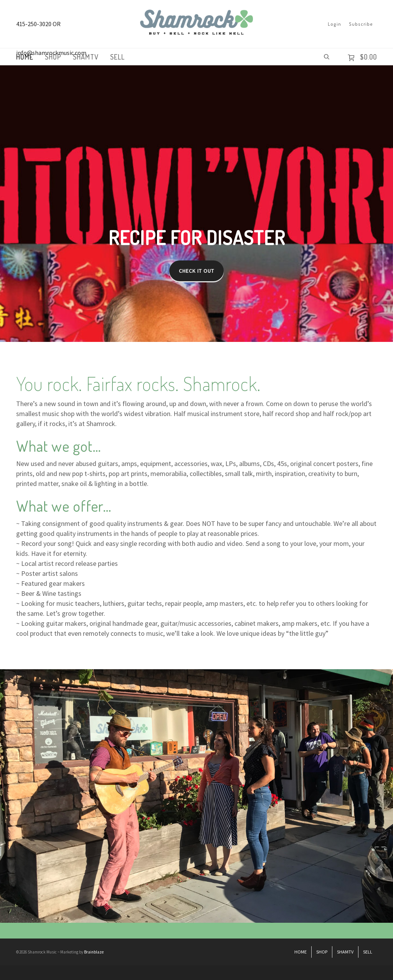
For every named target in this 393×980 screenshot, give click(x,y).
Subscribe (361, 24)
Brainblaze (94, 952)
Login (334, 24)
